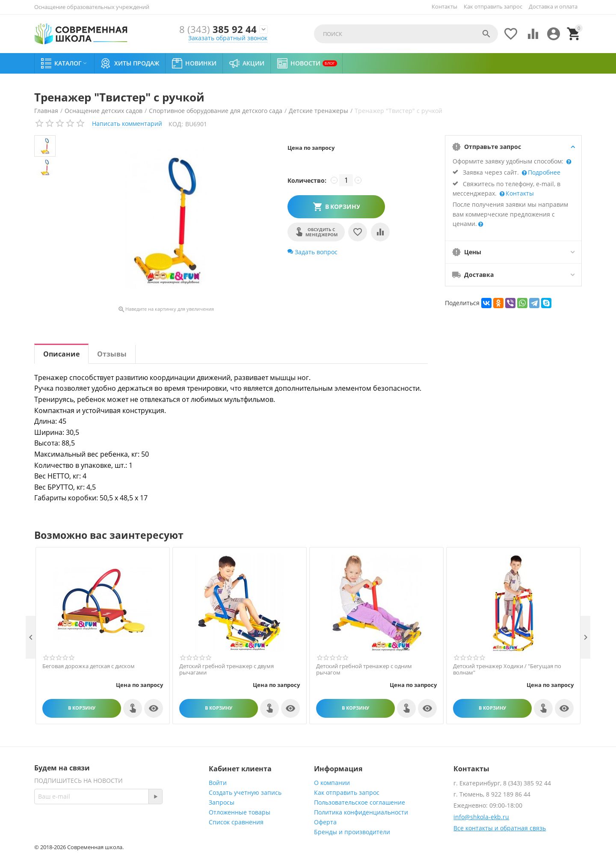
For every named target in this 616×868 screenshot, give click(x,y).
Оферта (325, 822)
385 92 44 (218, 29)
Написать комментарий (127, 123)
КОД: (176, 124)
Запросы (222, 802)
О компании (332, 783)
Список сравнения (236, 822)
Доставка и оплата (553, 6)
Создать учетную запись (245, 792)
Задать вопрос (312, 252)
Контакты (444, 6)
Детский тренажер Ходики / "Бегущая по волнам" (507, 670)
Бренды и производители (352, 832)
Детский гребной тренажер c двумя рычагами (227, 670)
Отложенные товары (240, 812)
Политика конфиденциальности (361, 812)
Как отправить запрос (493, 6)
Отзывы (112, 354)
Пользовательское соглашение (360, 802)
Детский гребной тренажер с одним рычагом (364, 670)
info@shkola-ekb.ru (481, 817)
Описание (61, 354)
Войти (218, 783)
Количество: (307, 180)
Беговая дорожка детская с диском (89, 666)
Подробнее (543, 172)
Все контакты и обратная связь (500, 828)
